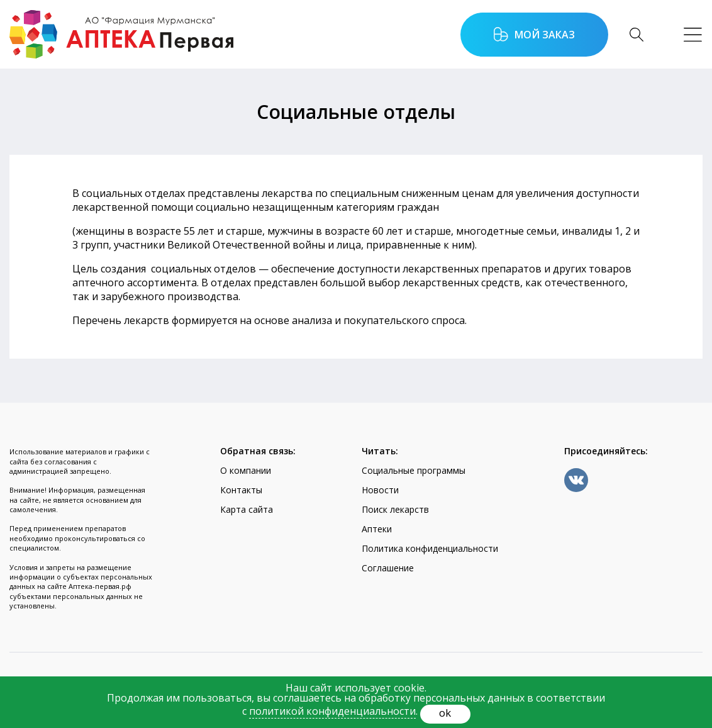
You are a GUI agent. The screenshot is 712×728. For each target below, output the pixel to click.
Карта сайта (247, 509)
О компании (246, 470)
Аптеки (377, 529)
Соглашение (388, 568)
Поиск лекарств (395, 509)
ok (445, 713)
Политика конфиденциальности (430, 548)
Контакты (241, 490)
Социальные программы (414, 470)
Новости (380, 490)
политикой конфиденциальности (332, 711)
